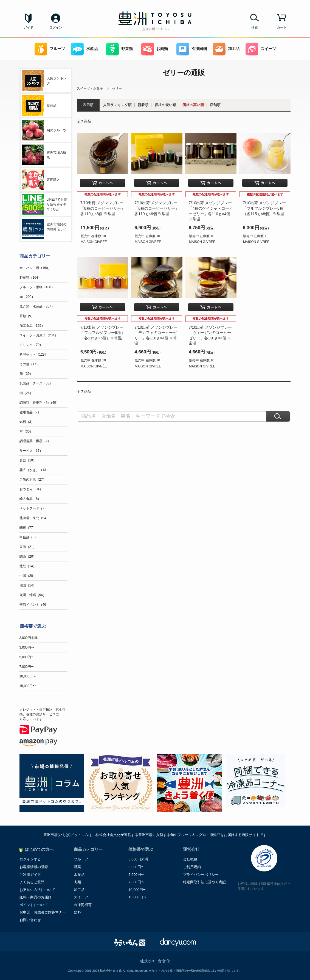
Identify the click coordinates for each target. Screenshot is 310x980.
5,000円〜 (27, 657)
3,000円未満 (29, 638)
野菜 (77, 867)
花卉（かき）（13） (34, 470)
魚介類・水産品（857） (37, 306)
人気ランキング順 (117, 105)
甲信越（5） (29, 537)
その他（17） (29, 364)
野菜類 (119, 49)
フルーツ (50, 49)
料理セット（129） (34, 355)
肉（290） (27, 297)
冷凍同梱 (192, 49)
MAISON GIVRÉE (94, 242)
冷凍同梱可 (83, 905)
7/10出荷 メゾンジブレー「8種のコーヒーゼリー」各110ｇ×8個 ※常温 (103, 208)
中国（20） (28, 576)
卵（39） (26, 374)
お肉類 (155, 49)
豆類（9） (27, 316)
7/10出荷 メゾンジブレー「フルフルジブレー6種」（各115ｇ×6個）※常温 (103, 333)
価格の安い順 (165, 105)
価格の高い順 (193, 105)
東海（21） (28, 547)
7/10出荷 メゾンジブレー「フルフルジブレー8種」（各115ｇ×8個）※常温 (265, 208)
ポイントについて (34, 905)
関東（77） (28, 528)
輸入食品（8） (30, 499)
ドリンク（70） (31, 345)
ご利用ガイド (30, 875)
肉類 (77, 882)
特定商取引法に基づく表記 (204, 882)
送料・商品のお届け (36, 897)
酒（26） (26, 393)
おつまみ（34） (31, 489)
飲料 (77, 912)
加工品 (226, 49)
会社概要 (190, 859)
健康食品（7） (30, 412)
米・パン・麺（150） (35, 268)
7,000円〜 (27, 667)
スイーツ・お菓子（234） (39, 335)
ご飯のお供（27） (33, 480)
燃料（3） (27, 422)
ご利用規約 (192, 867)
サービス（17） (31, 451)
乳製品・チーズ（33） (36, 383)
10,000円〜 (28, 676)
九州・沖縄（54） (33, 595)
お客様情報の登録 (34, 867)
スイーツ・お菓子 (90, 88)
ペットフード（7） (34, 508)
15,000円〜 (28, 686)
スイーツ (261, 49)
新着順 (143, 105)
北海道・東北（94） (34, 518)
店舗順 (215, 105)
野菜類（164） (30, 278)
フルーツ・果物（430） (37, 287)
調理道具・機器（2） (35, 441)
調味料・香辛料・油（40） (39, 403)
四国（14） (28, 585)
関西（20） (28, 557)
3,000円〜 (27, 647)
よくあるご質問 (32, 882)
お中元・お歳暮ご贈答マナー (43, 912)
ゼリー (117, 88)
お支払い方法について (37, 890)
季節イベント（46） (34, 605)
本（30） (26, 431)
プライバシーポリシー (201, 875)
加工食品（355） (32, 326)
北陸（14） (28, 566)
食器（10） (28, 460)
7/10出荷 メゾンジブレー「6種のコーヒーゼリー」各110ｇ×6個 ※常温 (157, 208)
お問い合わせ (30, 920)
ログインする (30, 859)
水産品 (84, 49)
